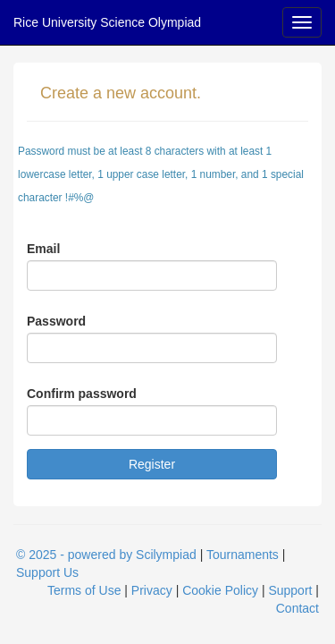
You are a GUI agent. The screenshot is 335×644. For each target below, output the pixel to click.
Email (43, 249)
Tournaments (243, 555)
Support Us (47, 572)
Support (290, 590)
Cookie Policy (220, 590)
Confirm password (82, 394)
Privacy (152, 590)
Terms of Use (84, 590)
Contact (297, 608)
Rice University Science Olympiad (107, 22)
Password (56, 321)
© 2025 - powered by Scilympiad (106, 555)
